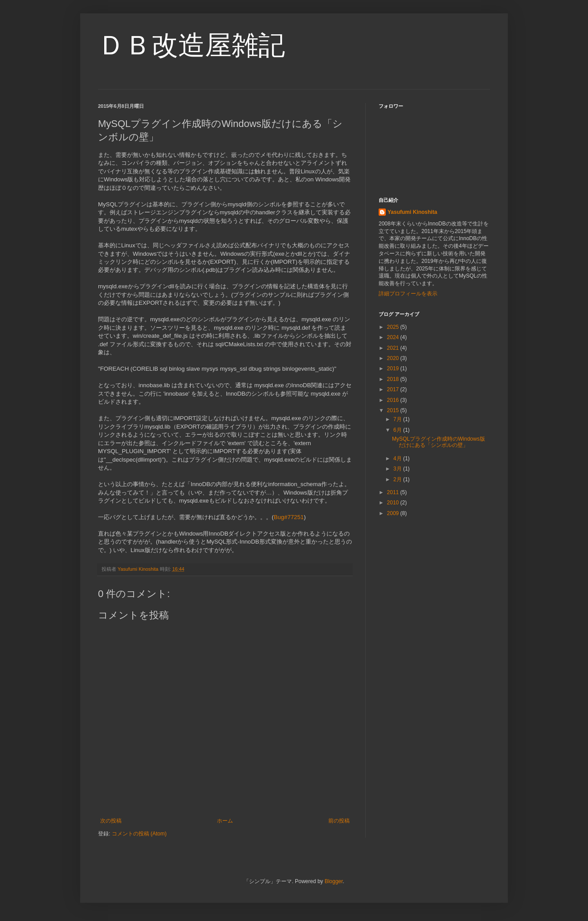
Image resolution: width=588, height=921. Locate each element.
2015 (394, 410)
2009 (394, 513)
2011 (394, 492)
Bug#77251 (288, 517)
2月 (398, 479)
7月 (398, 419)
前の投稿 (339, 821)
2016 (394, 400)
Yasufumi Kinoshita (412, 212)
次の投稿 (111, 821)
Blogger (334, 881)
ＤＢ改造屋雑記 (192, 45)
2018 (394, 379)
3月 (398, 469)
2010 (394, 503)
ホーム (225, 821)
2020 (394, 358)
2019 (394, 368)
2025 (394, 327)
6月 (398, 430)
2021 (394, 348)
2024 (394, 337)
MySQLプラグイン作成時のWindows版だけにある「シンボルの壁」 (439, 442)
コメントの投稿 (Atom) (139, 834)
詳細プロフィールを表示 (408, 294)
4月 (398, 458)
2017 (394, 389)
